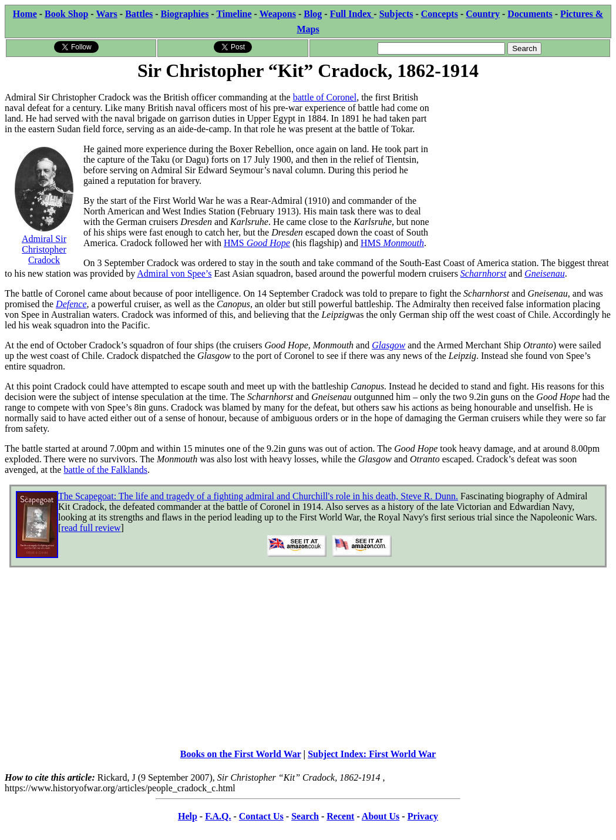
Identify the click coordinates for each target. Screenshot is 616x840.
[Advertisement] (523, 157)
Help (188, 816)
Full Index (352, 14)
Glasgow (388, 345)
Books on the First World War (241, 754)
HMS (257, 243)
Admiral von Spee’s (174, 273)
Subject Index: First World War (372, 754)
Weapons (278, 14)
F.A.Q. (218, 816)
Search (305, 816)
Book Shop (66, 14)
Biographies (185, 14)
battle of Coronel (325, 97)
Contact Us (261, 816)
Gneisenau (544, 273)
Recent (340, 816)
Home (25, 14)
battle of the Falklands (105, 470)
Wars (106, 14)
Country (483, 14)
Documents (530, 14)
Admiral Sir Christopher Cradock (44, 244)
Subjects (396, 14)
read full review (91, 528)
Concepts (440, 14)
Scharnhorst (483, 273)
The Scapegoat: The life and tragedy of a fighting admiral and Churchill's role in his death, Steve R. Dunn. (258, 496)
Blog (313, 14)
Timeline (234, 14)
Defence (71, 304)
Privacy (423, 816)
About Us (381, 816)
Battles (139, 14)
